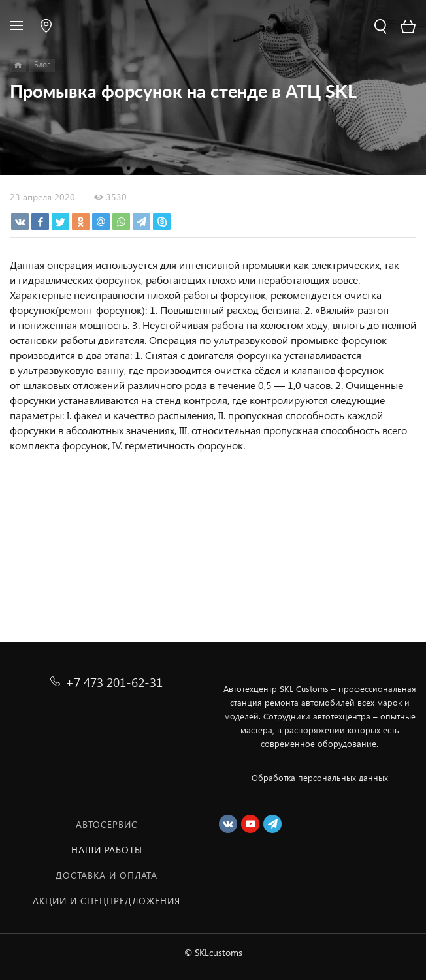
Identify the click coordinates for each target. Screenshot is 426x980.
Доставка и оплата (106, 875)
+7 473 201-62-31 (114, 682)
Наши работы (107, 850)
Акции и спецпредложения (106, 901)
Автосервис (107, 824)
